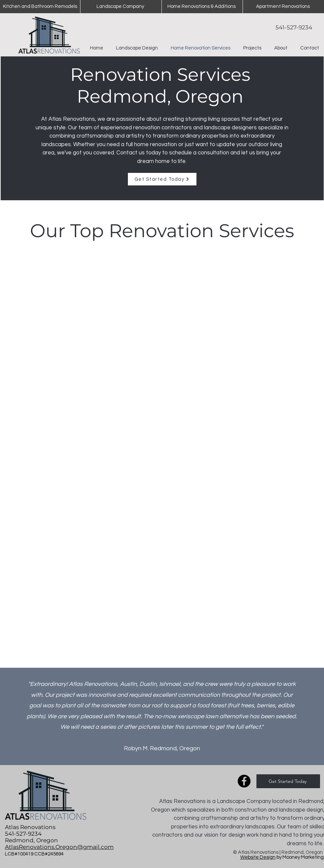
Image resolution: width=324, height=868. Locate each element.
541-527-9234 (294, 27)
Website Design (258, 857)
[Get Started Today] (162, 179)
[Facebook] (244, 781)
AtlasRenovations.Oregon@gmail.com (59, 847)
